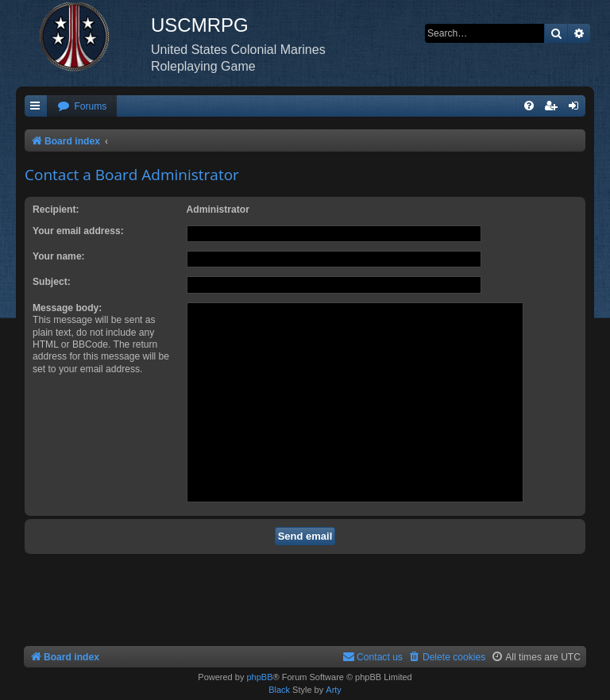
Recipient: (56, 210)
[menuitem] (82, 107)
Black (279, 690)
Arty (334, 690)
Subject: (52, 282)
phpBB (259, 677)
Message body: (67, 308)
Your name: (59, 256)
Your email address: (78, 231)
